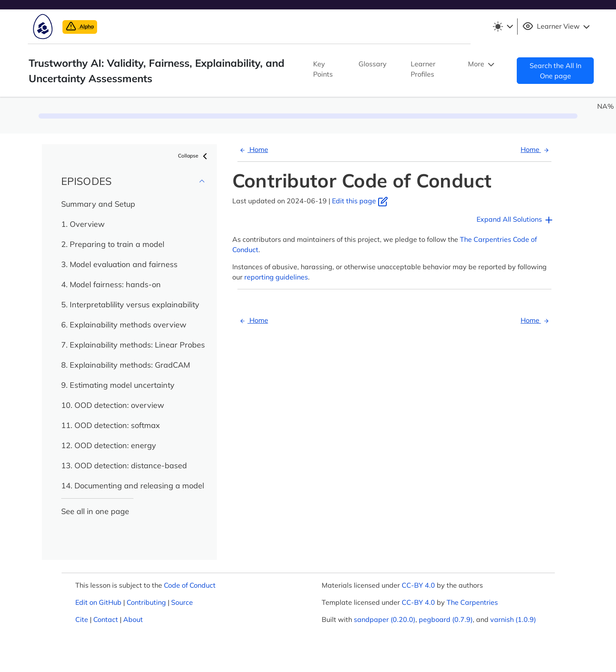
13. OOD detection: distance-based (124, 465)
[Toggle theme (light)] (503, 27)
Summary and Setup (98, 204)
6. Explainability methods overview (124, 325)
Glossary (373, 64)
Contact (106, 619)
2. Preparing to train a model (113, 244)
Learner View (557, 27)
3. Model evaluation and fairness (119, 264)
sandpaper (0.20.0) (385, 619)
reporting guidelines (276, 277)
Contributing (146, 602)
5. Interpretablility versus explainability (130, 305)
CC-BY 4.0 (418, 585)
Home (253, 149)
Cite (82, 619)
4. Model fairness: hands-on (111, 284)
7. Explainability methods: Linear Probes (133, 345)
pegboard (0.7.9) (446, 619)
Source (182, 602)
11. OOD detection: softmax (111, 425)
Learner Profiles (423, 69)
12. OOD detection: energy (109, 445)
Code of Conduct (190, 585)
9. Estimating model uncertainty (118, 385)
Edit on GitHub (98, 602)
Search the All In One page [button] (555, 71)
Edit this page (360, 201)
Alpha (80, 26)
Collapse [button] (194, 156)
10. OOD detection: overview (113, 405)
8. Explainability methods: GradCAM (126, 365)
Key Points (323, 69)
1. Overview (83, 224)
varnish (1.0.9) (513, 619)
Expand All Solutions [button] (515, 220)
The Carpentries (472, 602)
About (133, 619)
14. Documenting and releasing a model (133, 486)
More (482, 65)
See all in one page (95, 511)
